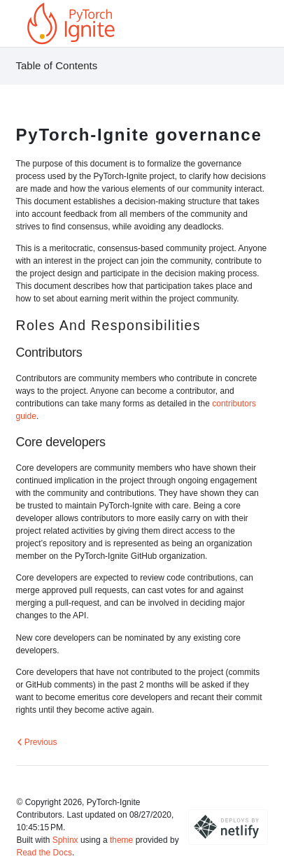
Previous (37, 742)
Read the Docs (44, 853)
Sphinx (65, 840)
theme (121, 840)
